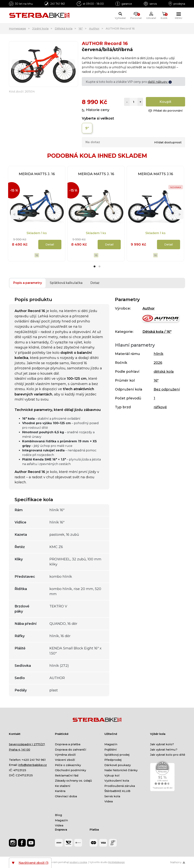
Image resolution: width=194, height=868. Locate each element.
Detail (50, 244)
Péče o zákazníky (68, 765)
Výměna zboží (65, 755)
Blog (59, 815)
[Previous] (15, 64)
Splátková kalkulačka (66, 283)
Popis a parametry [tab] (28, 283)
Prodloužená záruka (120, 786)
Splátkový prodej (117, 755)
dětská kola (164, 372)
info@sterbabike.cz (33, 765)
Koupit (165, 102)
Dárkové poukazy (118, 765)
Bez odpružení (167, 389)
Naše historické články (121, 770)
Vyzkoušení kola (117, 781)
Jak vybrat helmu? (164, 750)
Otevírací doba (66, 796)
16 (37, 255)
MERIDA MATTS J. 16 (37, 174)
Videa (109, 801)
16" (81, 28)
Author (94, 28)
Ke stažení (63, 786)
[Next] (72, 64)
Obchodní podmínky (70, 770)
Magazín (111, 744)
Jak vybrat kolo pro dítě (168, 755)
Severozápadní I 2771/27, (27, 744)
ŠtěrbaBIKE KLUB (117, 791)
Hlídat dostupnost (168, 142)
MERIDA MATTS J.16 (155, 174)
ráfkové (160, 407)
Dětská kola (64, 28)
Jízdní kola (40, 28)
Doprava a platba (68, 744)
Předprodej (113, 760)
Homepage (17, 28)
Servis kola (112, 796)
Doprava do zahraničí (71, 750)
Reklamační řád (67, 775)
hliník (158, 354)
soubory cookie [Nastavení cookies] (78, 862)
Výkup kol (112, 775)
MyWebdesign (117, 862)
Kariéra (60, 791)
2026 (158, 363)
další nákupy (160, 82)
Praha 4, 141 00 (20, 750)
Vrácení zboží (65, 760)
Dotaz (95, 283)
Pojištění (111, 750)
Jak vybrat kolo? (162, 744)
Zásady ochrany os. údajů (73, 781)
